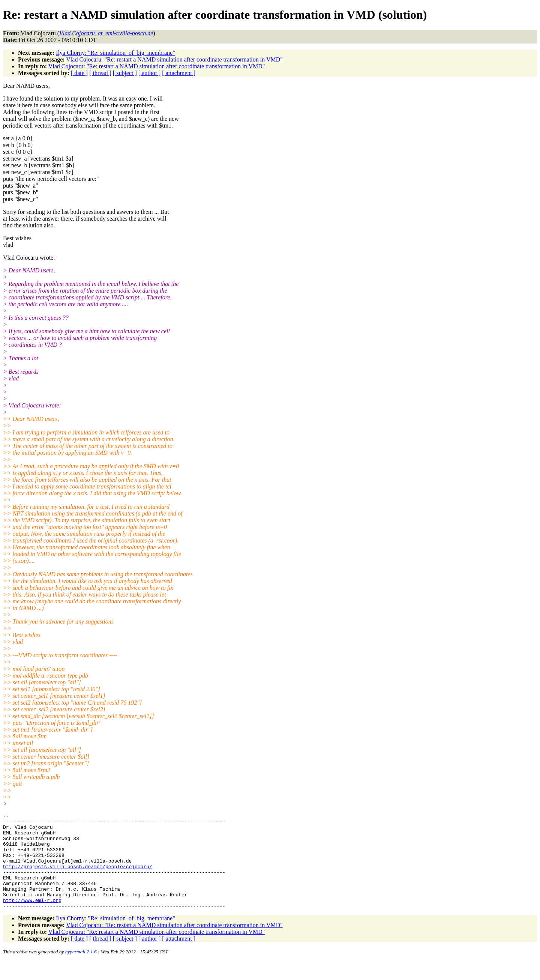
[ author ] (150, 73)
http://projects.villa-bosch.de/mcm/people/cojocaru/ (78, 878)
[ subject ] (125, 73)
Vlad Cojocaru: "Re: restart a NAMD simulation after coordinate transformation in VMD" (174, 59)
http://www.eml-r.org (32, 918)
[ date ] (79, 73)
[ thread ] (100, 73)
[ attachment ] (179, 73)
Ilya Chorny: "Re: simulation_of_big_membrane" (115, 53)
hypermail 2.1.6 (81, 971)
